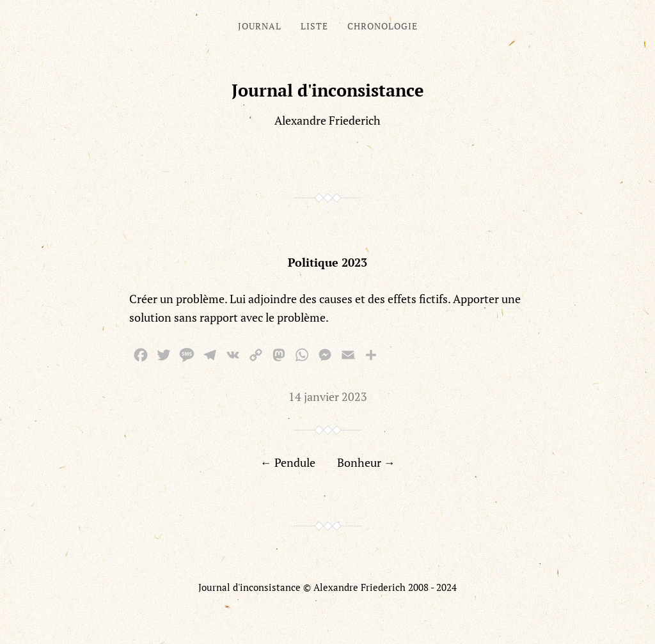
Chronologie (383, 26)
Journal (260, 26)
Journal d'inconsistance (328, 90)
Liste (314, 26)
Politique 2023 (327, 262)
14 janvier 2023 (328, 397)
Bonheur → (366, 462)
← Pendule (288, 462)
